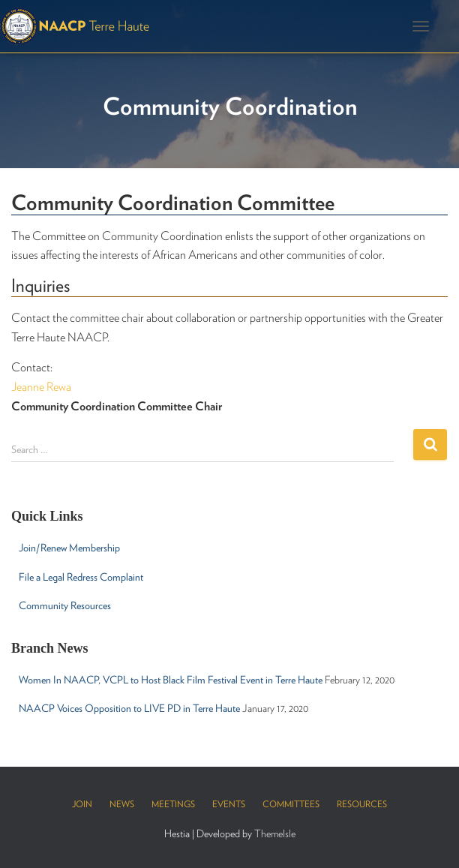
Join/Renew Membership (69, 548)
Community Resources (65, 605)
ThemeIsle (275, 833)
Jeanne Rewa (41, 387)
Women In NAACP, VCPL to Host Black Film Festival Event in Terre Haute (171, 680)
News (122, 804)
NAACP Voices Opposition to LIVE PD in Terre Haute (129, 708)
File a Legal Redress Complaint (81, 577)
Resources (362, 804)
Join (82, 804)
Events (229, 804)
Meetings (173, 804)
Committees (291, 804)
